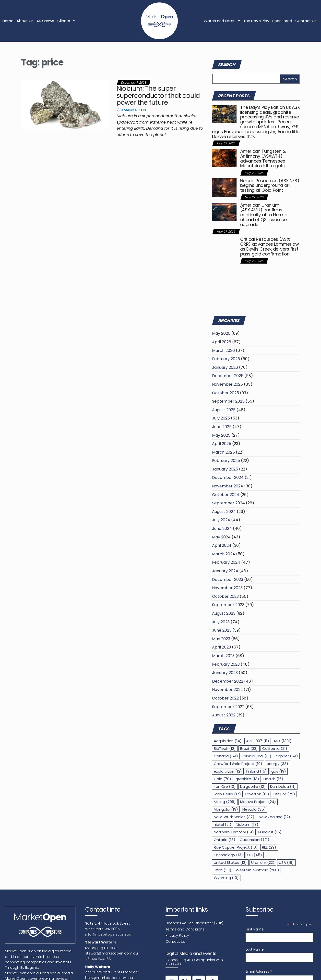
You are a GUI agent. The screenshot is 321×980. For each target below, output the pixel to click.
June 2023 (222, 630)
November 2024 (228, 486)
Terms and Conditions (185, 929)
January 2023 (225, 673)
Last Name (255, 949)
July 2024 (221, 520)
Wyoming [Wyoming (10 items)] (226, 878)
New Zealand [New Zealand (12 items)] (274, 817)
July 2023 (221, 622)
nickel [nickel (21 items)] (223, 824)
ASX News (45, 21)
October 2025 (226, 393)
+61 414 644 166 (98, 959)
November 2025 (227, 384)
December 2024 (228, 477)
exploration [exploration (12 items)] (228, 771)
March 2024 (224, 554)
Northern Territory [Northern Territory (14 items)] (234, 832)
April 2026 (222, 342)
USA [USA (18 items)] (286, 862)
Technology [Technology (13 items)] (228, 855)
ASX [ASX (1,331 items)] (283, 741)
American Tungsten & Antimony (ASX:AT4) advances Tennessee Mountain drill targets (263, 158)
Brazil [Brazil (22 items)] (249, 748)
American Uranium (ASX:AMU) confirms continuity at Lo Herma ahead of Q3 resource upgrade (264, 215)
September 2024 (228, 503)
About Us (25, 21)
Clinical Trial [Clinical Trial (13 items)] (257, 756)
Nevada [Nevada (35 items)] (254, 809)
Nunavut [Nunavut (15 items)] (270, 832)
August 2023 (224, 613)
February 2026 (226, 359)
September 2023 (228, 605)
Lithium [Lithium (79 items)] (284, 794)
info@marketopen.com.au (108, 934)
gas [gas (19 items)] (279, 771)
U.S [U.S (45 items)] (255, 855)
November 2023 (227, 588)
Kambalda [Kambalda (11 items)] (283, 786)
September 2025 (228, 401)
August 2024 (224, 512)
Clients (66, 21)
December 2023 (228, 579)
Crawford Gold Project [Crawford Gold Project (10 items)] (238, 764)
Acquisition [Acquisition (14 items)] (228, 741)
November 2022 (227, 690)
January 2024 (225, 571)
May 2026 (221, 333)
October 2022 (225, 698)
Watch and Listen (222, 21)
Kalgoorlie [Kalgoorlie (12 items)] (253, 786)
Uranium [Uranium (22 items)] (263, 862)
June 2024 (222, 528)
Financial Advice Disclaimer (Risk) (194, 923)
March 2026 (223, 350)
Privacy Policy (177, 935)
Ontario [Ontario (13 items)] (225, 840)
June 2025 (222, 427)
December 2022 (228, 681)
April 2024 (222, 545)
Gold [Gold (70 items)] (222, 779)
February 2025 (226, 461)
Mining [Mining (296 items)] (225, 802)
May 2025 (221, 435)
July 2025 (221, 418)
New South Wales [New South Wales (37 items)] (234, 817)
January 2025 (225, 469)
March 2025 (223, 452)
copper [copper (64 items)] (287, 756)
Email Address (259, 972)
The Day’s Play (256, 21)
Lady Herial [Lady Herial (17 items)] (227, 794)
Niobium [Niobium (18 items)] (247, 824)
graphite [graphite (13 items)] (247, 779)
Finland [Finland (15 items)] (257, 771)
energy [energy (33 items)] (277, 764)
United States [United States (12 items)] (230, 862)
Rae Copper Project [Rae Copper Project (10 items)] (236, 847)
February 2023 (226, 664)
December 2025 (228, 376)
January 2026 (225, 367)
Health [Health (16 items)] (273, 779)
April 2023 (221, 647)
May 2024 (221, 537)
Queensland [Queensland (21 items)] (255, 840)
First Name (255, 929)
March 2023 (223, 656)
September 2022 (228, 707)
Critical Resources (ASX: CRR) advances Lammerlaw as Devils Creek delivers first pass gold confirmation (270, 246)
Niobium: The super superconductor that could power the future (158, 95)
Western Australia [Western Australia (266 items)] (257, 870)
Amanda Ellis (134, 110)
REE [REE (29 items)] (269, 847)
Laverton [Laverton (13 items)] (257, 794)
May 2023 (221, 639)
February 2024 (226, 562)
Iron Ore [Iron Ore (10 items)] (225, 786)
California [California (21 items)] (275, 748)
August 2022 (224, 715)
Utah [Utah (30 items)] (223, 870)
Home (8, 21)
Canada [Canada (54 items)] (226, 756)
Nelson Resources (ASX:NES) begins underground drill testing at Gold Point (270, 185)
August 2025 (224, 410)
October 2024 (226, 495)
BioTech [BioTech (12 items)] (225, 748)
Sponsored (282, 21)
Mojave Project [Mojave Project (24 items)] (258, 802)
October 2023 (225, 596)
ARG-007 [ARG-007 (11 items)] (258, 741)
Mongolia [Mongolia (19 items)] (226, 809)
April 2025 (222, 444)
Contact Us (306, 21)
